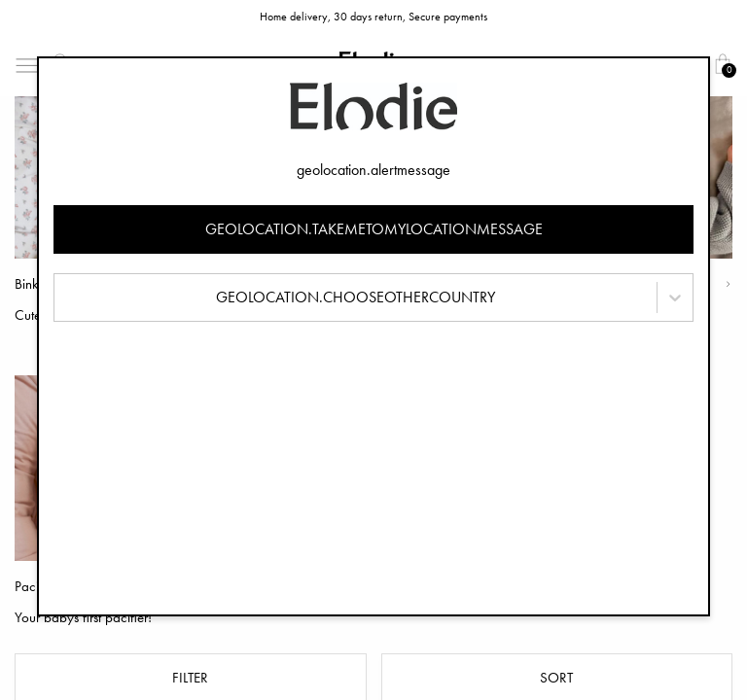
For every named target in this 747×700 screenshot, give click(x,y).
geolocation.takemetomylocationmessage (374, 229)
